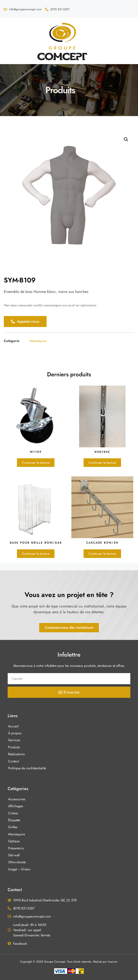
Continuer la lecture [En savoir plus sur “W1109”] (36, 463)
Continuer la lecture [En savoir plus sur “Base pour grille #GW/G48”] (36, 554)
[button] (10, 41)
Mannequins (38, 341)
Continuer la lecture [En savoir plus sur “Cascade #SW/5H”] (102, 554)
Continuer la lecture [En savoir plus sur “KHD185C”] (102, 463)
